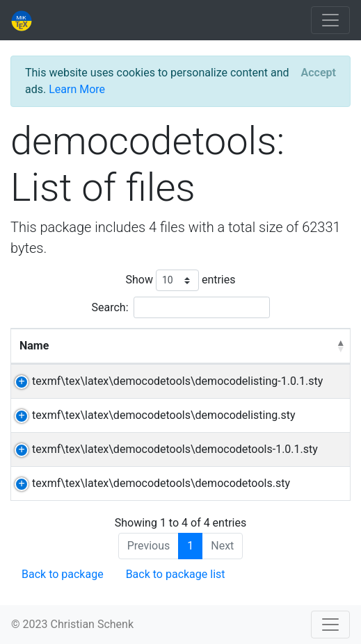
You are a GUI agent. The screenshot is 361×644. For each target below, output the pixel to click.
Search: (180, 307)
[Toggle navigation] (330, 20)
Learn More (77, 89)
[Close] (319, 73)
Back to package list (176, 574)
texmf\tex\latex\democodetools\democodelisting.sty (164, 415)
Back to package (63, 574)
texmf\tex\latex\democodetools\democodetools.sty (161, 483)
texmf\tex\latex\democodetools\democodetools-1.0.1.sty (175, 449)
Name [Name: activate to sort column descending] (34, 346)
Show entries (180, 280)
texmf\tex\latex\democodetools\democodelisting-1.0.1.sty (177, 381)
